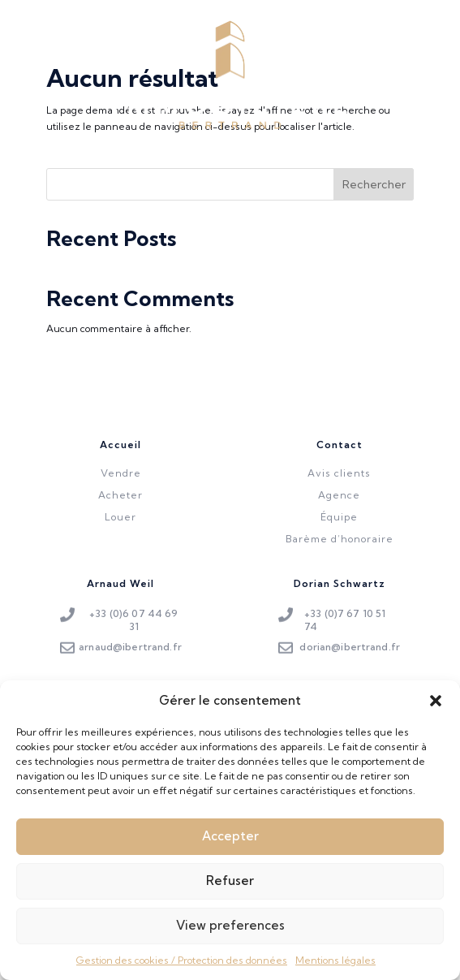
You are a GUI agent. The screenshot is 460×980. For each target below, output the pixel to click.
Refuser (230, 891)
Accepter (230, 846)
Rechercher (374, 184)
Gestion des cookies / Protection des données (182, 970)
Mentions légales (335, 970)
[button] (436, 710)
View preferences (230, 936)
